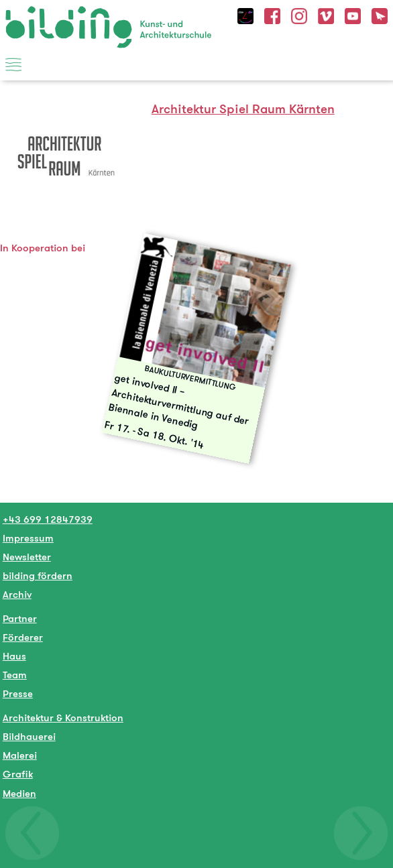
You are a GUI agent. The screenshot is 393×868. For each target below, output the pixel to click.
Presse (18, 693)
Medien (19, 793)
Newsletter (27, 557)
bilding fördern (38, 575)
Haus (14, 656)
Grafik (18, 774)
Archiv (17, 594)
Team (15, 675)
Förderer (23, 637)
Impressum (28, 538)
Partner (20, 618)
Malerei (20, 755)
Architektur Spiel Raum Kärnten (243, 109)
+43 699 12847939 (48, 519)
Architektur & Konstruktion (63, 718)
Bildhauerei (29, 736)
